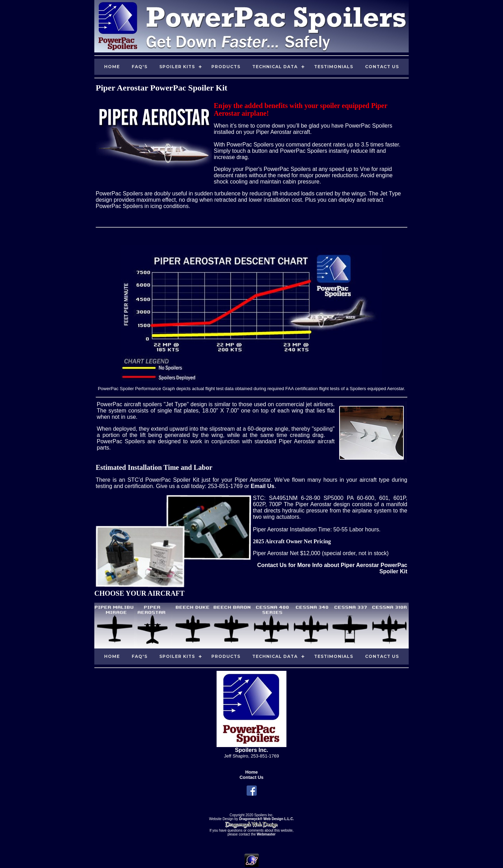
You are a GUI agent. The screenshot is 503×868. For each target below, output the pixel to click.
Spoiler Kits (177, 67)
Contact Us (382, 67)
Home (112, 67)
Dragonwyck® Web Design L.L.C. (266, 819)
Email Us (263, 486)
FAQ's (140, 67)
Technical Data (275, 67)
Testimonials (334, 67)
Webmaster (266, 834)
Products (226, 67)
